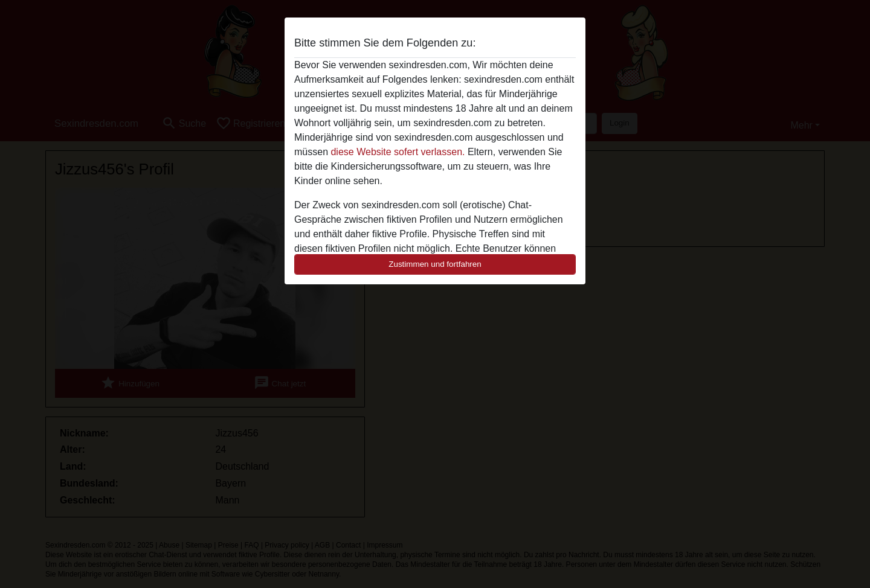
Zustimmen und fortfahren (435, 264)
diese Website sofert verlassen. (398, 152)
